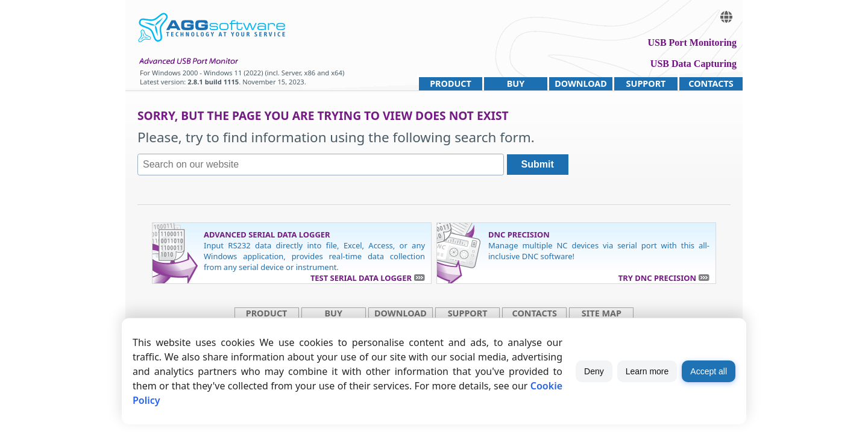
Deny (594, 371)
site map (602, 313)
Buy (516, 83)
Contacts (711, 83)
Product (451, 83)
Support (646, 83)
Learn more (647, 371)
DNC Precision (519, 234)
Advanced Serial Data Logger (267, 234)
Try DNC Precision (657, 278)
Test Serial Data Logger (361, 278)
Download (581, 83)
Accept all (709, 371)
